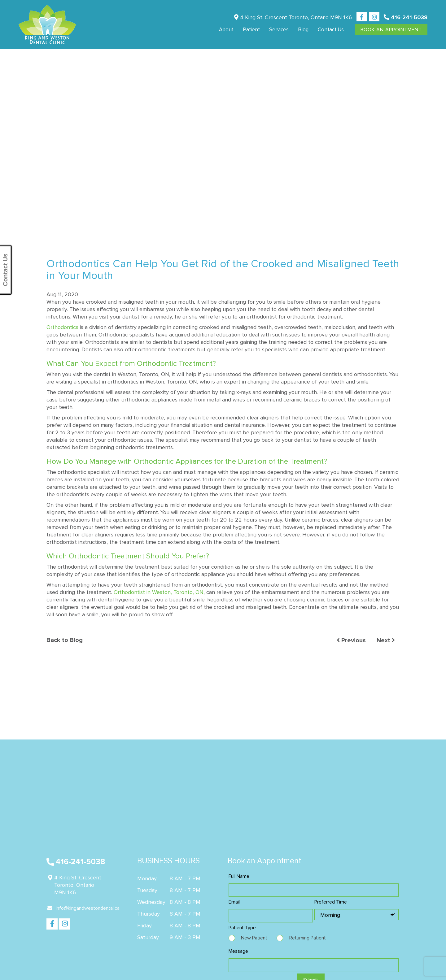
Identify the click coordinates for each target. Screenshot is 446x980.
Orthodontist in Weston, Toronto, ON (159, 592)
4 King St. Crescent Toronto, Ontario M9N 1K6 (293, 17)
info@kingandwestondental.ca (83, 908)
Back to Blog (65, 640)
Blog (303, 30)
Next (386, 641)
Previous (351, 641)
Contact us (331, 30)
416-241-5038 (406, 17)
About (226, 30)
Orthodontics (62, 327)
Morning (330, 915)
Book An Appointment (391, 30)
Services (279, 30)
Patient (251, 30)
